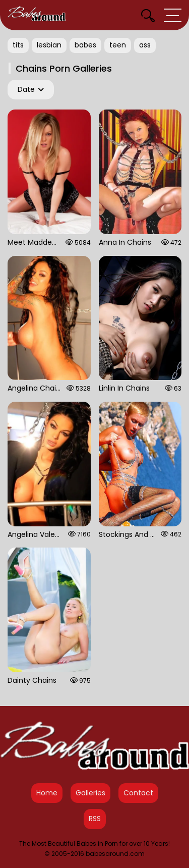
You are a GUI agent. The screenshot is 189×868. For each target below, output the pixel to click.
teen (118, 45)
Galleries (90, 793)
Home (47, 793)
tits (18, 45)
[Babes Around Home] (37, 15)
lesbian (49, 45)
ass (145, 45)
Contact (138, 793)
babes (85, 45)
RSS (95, 819)
